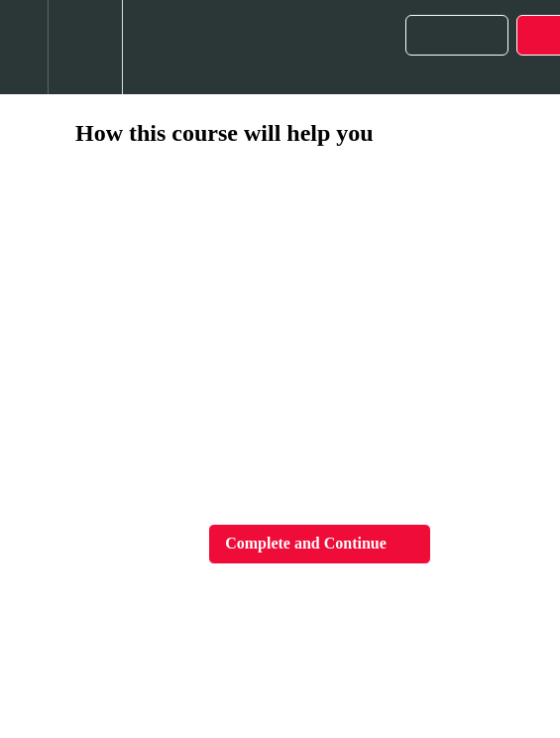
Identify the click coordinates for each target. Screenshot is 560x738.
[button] (24, 47)
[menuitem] (85, 47)
